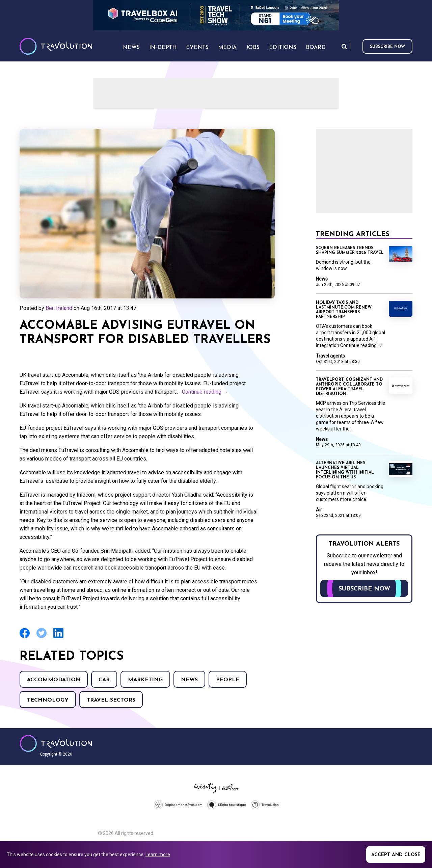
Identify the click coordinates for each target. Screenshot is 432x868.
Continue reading (205, 392)
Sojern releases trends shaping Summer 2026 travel (350, 251)
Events (197, 48)
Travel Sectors (111, 700)
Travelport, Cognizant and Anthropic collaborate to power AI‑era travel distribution (349, 387)
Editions (283, 48)
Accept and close (396, 855)
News (189, 680)
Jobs (253, 48)
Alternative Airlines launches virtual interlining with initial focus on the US (345, 470)
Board (316, 48)
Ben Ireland (59, 308)
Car (104, 680)
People (228, 680)
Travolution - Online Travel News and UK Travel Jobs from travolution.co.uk (56, 743)
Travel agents (330, 356)
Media (227, 48)
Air (319, 510)
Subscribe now (387, 47)
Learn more (158, 854)
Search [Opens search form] (344, 46)
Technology (48, 700)
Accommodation (54, 680)
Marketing (145, 680)
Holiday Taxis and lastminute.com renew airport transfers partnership (344, 310)
